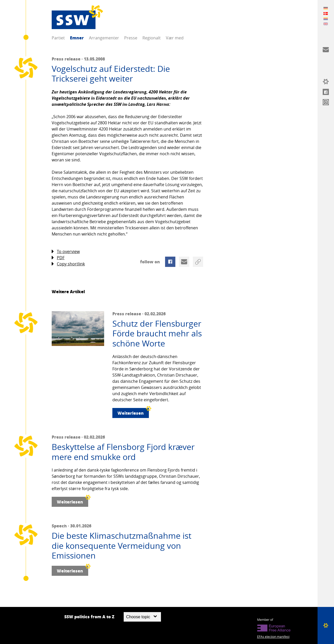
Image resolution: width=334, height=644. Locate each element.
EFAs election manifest (273, 637)
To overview (66, 252)
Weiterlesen (133, 412)
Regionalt (152, 38)
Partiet (58, 38)
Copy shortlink (68, 264)
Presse (131, 38)
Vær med (175, 38)
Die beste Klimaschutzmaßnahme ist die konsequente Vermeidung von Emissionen (121, 546)
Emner (77, 38)
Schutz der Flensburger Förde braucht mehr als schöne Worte (157, 333)
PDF (58, 258)
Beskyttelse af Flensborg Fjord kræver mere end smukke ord (123, 452)
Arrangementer (104, 38)
